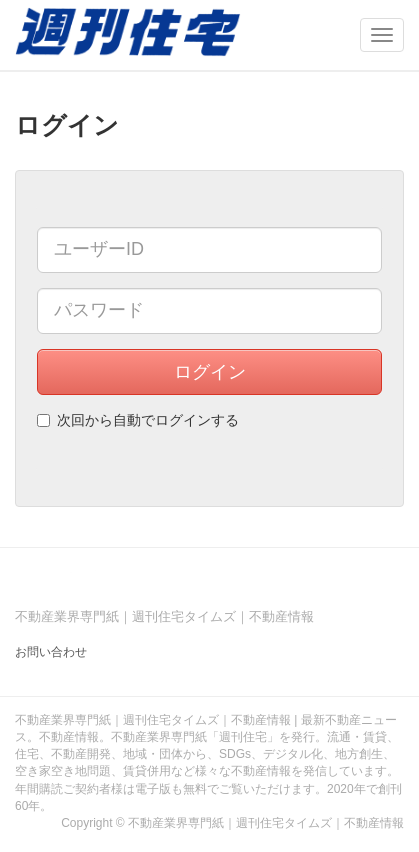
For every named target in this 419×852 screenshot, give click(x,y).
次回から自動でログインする (138, 420)
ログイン (210, 372)
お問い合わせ (51, 652)
